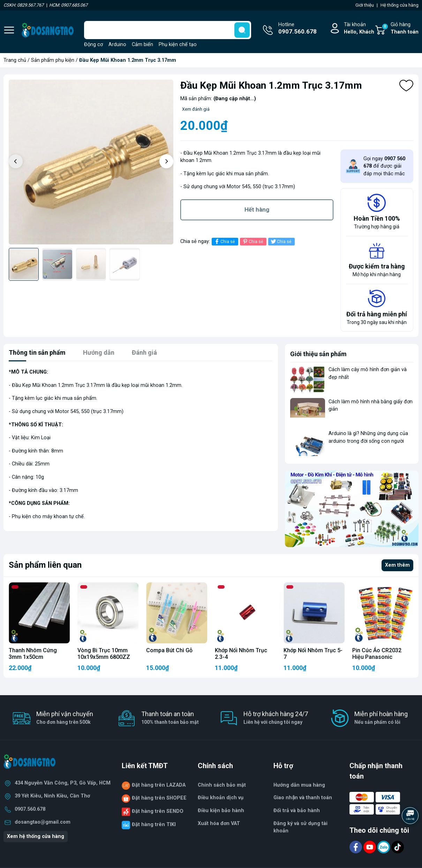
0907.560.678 (30, 809)
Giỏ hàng (400, 29)
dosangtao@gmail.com (43, 822)
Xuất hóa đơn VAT (219, 823)
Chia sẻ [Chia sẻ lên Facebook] (224, 241)
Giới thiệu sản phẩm (318, 354)
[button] (166, 161)
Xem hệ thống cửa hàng (36, 836)
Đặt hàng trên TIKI (154, 825)
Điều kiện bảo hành (221, 811)
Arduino (117, 45)
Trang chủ (15, 60)
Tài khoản (359, 29)
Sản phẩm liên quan (45, 565)
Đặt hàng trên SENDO (158, 811)
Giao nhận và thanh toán (303, 798)
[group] (91, 162)
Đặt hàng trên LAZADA (159, 785)
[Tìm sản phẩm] (168, 30)
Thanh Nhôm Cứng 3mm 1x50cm (33, 654)
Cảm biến (142, 45)
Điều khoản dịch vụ (221, 798)
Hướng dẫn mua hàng (299, 785)
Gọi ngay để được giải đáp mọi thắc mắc (384, 166)
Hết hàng (257, 209)
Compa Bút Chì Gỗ (169, 650)
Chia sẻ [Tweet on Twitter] (281, 241)
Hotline (297, 29)
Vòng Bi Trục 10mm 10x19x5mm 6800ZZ (104, 654)
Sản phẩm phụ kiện (53, 60)
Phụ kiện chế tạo (178, 45)
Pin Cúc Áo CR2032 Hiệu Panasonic (377, 654)
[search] (242, 30)
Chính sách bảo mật (222, 785)
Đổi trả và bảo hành (297, 811)
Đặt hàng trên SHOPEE (159, 798)
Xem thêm (397, 565)
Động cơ (93, 45)
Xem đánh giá (196, 109)
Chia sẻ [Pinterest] (252, 241)
